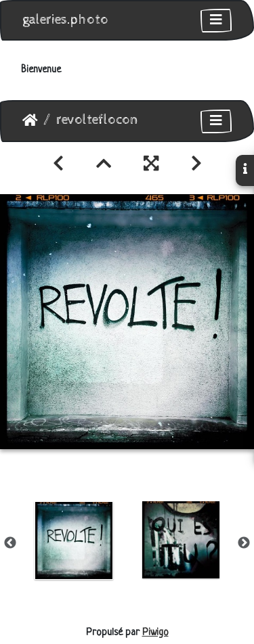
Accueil (30, 120)
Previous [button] (10, 543)
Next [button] (244, 543)
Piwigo (155, 633)
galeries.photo (65, 20)
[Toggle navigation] (216, 21)
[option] (74, 540)
